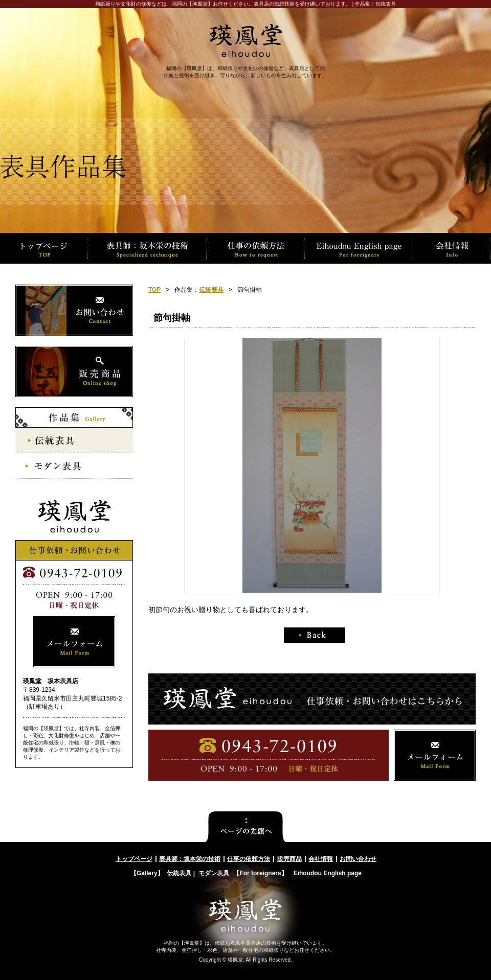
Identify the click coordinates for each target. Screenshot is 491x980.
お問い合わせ (358, 859)
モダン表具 (214, 873)
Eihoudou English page (328, 873)
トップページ (134, 859)
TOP (154, 290)
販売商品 (289, 859)
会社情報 (321, 859)
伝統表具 (211, 290)
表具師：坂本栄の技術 (190, 859)
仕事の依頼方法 (249, 859)
